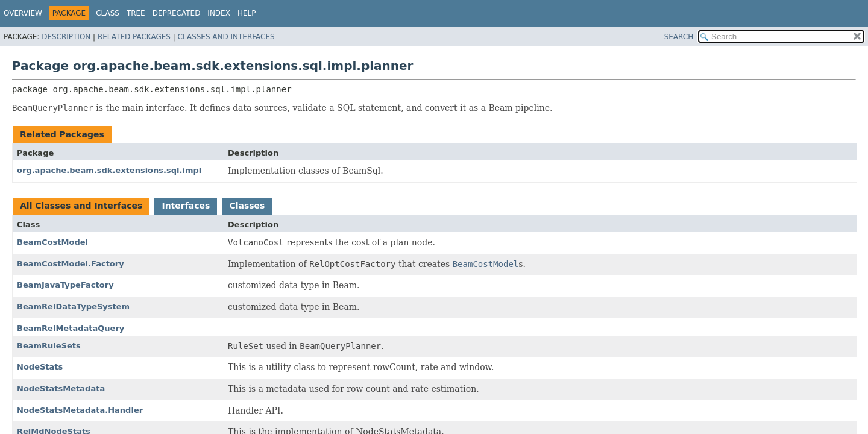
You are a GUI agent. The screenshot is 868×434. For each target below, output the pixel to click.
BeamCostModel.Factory (71, 264)
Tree (136, 13)
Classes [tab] (247, 206)
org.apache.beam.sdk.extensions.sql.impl (109, 170)
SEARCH (679, 37)
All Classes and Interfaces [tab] (81, 206)
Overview (23, 13)
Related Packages (134, 37)
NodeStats (40, 367)
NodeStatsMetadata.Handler (80, 410)
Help (247, 13)
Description (66, 37)
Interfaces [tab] (186, 206)
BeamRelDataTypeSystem (73, 307)
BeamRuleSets (49, 346)
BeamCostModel (52, 242)
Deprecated (177, 13)
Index (219, 13)
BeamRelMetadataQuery (71, 328)
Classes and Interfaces (226, 37)
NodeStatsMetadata (61, 388)
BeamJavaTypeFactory (65, 285)
